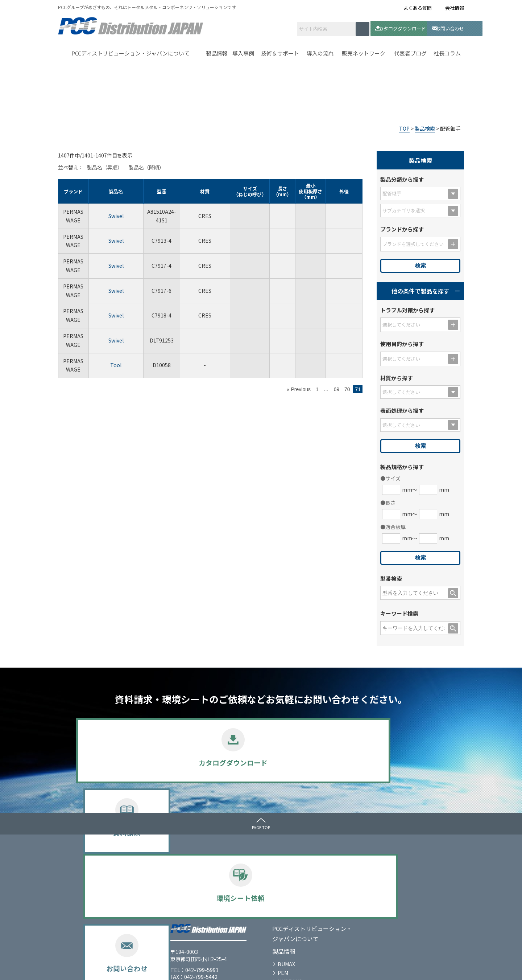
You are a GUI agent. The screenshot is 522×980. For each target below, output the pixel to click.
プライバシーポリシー (98, 968)
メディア (390, 856)
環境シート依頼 (308, 762)
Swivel (116, 214)
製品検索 (425, 127)
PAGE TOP (261, 826)
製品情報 (217, 52)
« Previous (299, 388)
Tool (116, 364)
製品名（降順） (146, 166)
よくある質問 (418, 8)
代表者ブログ (410, 52)
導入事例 (243, 52)
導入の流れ (320, 52)
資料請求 (214, 762)
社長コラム (447, 52)
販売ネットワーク (364, 52)
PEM (189, 900)
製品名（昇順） (105, 166)
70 (347, 388)
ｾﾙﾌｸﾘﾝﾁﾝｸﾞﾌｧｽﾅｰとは (317, 856)
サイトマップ (149, 968)
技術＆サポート (280, 52)
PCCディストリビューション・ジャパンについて (130, 52)
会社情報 (455, 8)
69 (336, 388)
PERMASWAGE (201, 917)
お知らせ (390, 869)
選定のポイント (201, 935)
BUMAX (192, 891)
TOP (404, 127)
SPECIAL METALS (204, 926)
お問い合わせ (426, 27)
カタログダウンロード (369, 27)
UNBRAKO (196, 909)
